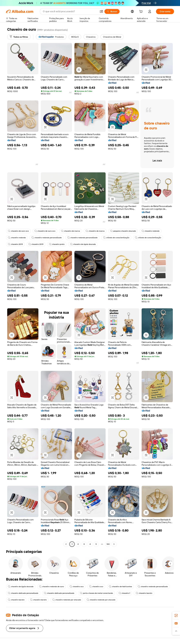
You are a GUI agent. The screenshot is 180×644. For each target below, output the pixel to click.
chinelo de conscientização (116, 238)
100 (108, 544)
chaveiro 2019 (15, 244)
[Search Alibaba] (70, 11)
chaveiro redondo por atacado (67, 600)
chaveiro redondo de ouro (52, 587)
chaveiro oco (77, 587)
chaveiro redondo (151, 231)
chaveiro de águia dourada (83, 244)
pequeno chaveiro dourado (123, 231)
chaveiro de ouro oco (18, 231)
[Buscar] (112, 11)
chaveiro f (124, 593)
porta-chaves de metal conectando (96, 593)
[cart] (141, 12)
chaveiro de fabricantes (120, 587)
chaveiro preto (57, 244)
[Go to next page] (114, 544)
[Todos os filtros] (19, 37)
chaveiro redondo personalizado (47, 238)
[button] (101, 11)
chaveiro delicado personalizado (23, 593)
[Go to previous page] (66, 544)
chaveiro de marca (70, 231)
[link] (176, 615)
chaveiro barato (144, 593)
